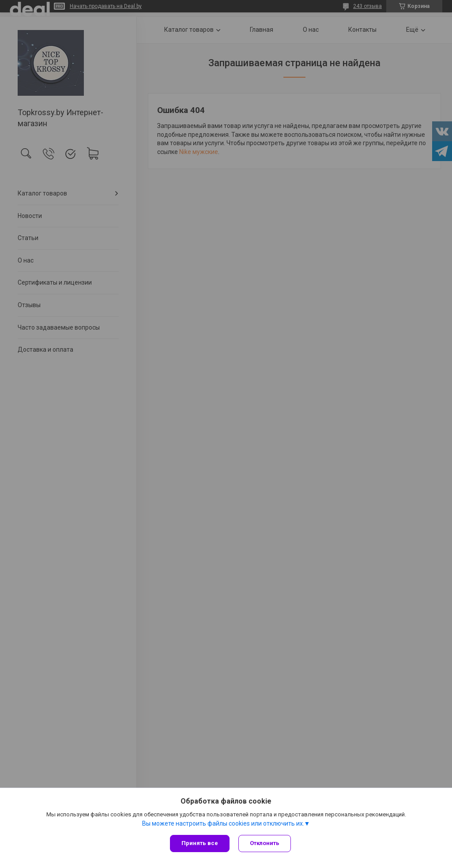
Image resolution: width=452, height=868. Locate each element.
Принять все (200, 843)
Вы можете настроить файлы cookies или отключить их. (223, 823)
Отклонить (265, 843)
